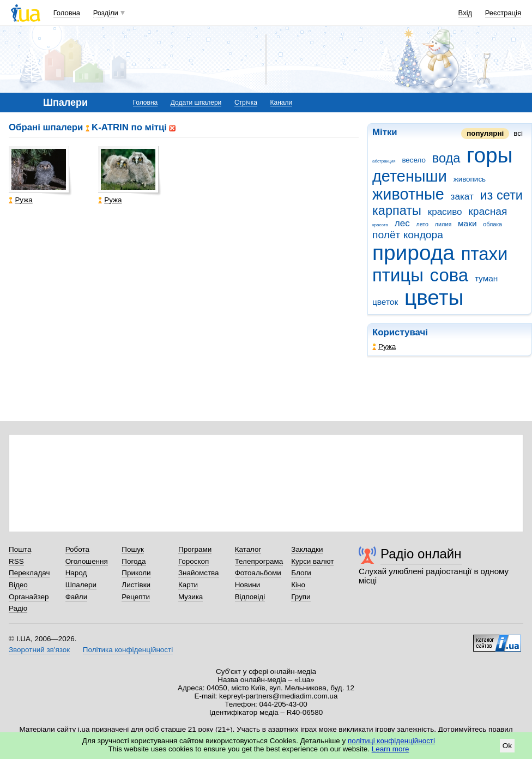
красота (380, 225)
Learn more (391, 749)
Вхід (465, 13)
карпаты (397, 210)
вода (446, 158)
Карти (188, 585)
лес (402, 223)
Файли (77, 597)
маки (467, 223)
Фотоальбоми (258, 573)
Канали (282, 103)
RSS (16, 561)
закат (462, 197)
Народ (76, 573)
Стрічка (246, 103)
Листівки (136, 585)
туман (486, 278)
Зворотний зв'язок (39, 650)
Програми (195, 549)
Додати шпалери (196, 103)
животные (408, 194)
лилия (443, 224)
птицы (398, 275)
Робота (77, 549)
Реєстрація (503, 13)
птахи (485, 254)
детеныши (410, 176)
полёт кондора (408, 235)
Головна (67, 13)
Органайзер (29, 597)
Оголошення (87, 561)
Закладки (307, 549)
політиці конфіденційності (391, 741)
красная (488, 211)
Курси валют (312, 561)
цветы (434, 297)
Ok (507, 746)
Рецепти (136, 597)
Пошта (20, 549)
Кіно (298, 585)
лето (422, 224)
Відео (18, 585)
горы (489, 155)
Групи (301, 597)
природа (413, 253)
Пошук (133, 549)
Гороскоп (194, 561)
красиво (445, 212)
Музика (191, 597)
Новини (248, 585)
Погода (134, 561)
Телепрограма (259, 561)
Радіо (18, 608)
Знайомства (199, 573)
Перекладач (29, 573)
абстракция (384, 161)
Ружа (384, 347)
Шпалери (81, 585)
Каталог (248, 549)
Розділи (106, 13)
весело (414, 160)
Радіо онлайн (421, 554)
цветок (385, 302)
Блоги (301, 573)
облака (492, 224)
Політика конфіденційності (128, 650)
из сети (501, 195)
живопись (470, 179)
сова (449, 275)
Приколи (136, 573)
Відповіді (250, 597)
